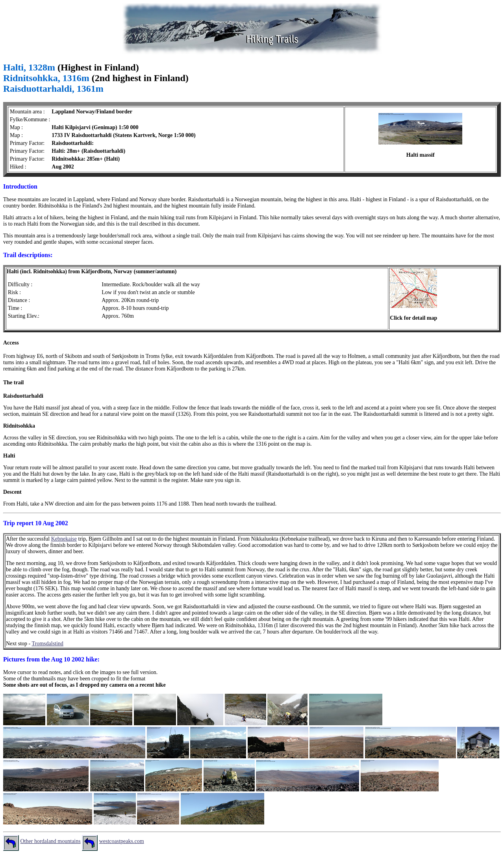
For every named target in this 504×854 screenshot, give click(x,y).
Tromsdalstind (47, 644)
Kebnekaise (64, 539)
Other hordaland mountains (51, 841)
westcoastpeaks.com (122, 841)
